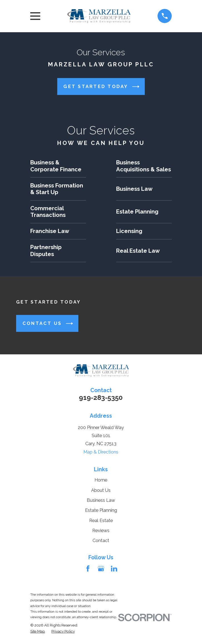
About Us (101, 490)
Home (101, 480)
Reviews (101, 531)
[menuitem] (38, 631)
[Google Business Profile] (101, 569)
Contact (101, 541)
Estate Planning (101, 510)
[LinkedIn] (114, 569)
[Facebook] (88, 569)
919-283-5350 (101, 398)
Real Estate (101, 521)
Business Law (101, 500)
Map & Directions (101, 452)
